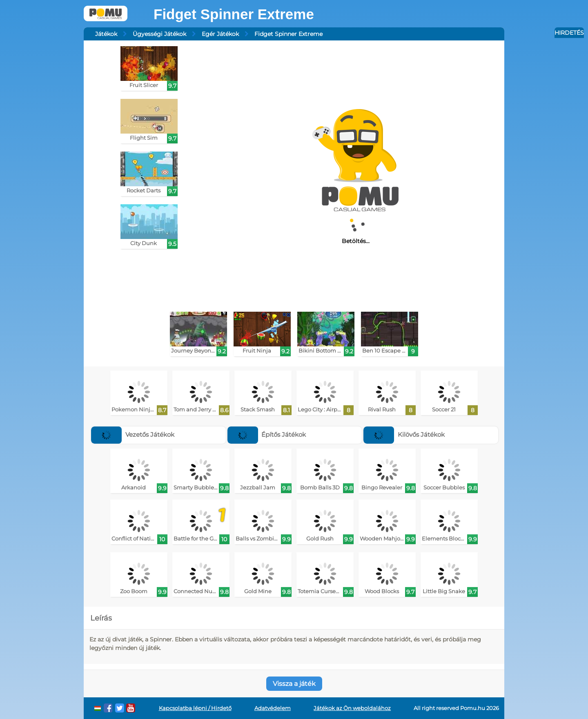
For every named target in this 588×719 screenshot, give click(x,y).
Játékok (106, 34)
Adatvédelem (273, 708)
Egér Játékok (220, 34)
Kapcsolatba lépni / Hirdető (195, 708)
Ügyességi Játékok (159, 34)
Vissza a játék (294, 684)
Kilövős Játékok (404, 434)
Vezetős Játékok (133, 434)
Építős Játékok (267, 434)
